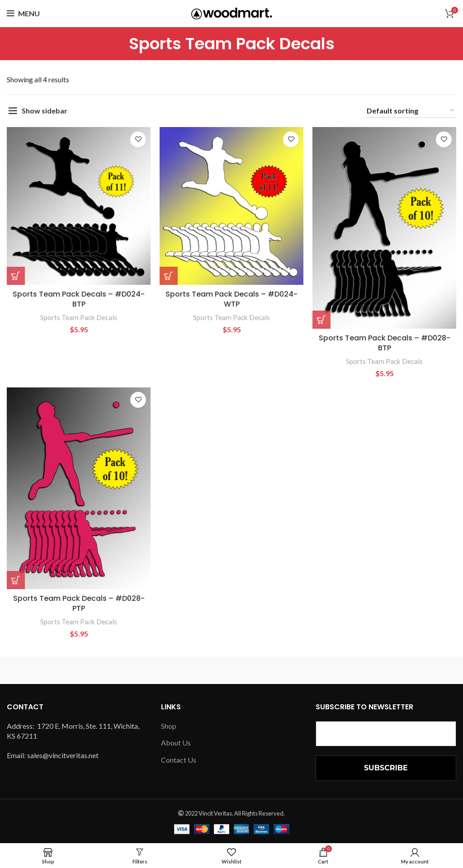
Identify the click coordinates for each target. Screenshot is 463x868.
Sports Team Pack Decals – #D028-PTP (79, 603)
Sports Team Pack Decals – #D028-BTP (385, 343)
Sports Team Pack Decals (79, 317)
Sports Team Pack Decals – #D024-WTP (231, 299)
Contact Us (179, 760)
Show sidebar (45, 111)
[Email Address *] (386, 734)
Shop (169, 726)
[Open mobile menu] (23, 14)
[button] (16, 276)
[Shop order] (411, 111)
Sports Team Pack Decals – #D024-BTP (79, 299)
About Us (176, 743)
